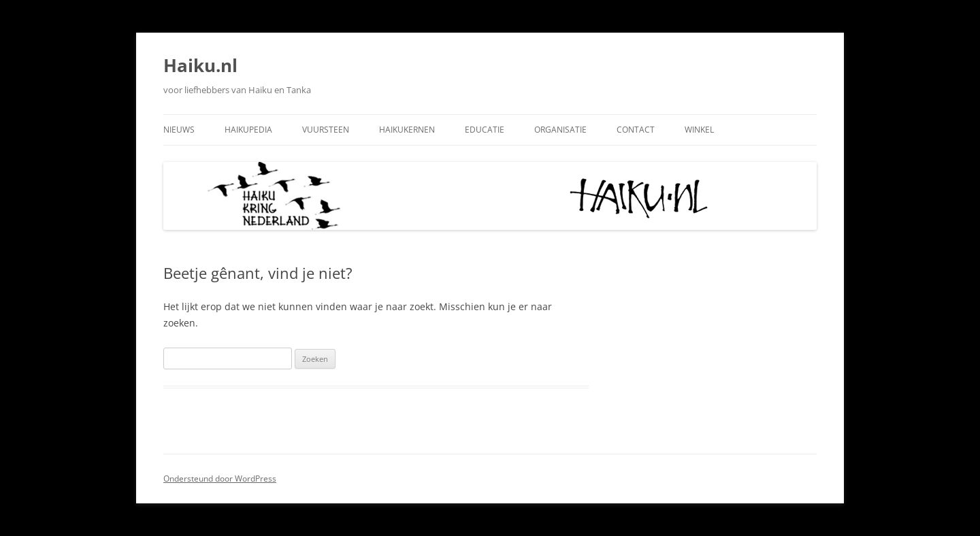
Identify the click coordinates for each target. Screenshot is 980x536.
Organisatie (560, 130)
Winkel (699, 130)
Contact (636, 130)
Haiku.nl (200, 65)
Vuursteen (326, 130)
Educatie (485, 130)
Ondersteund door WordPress (220, 479)
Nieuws (179, 130)
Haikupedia (248, 130)
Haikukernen (407, 130)
